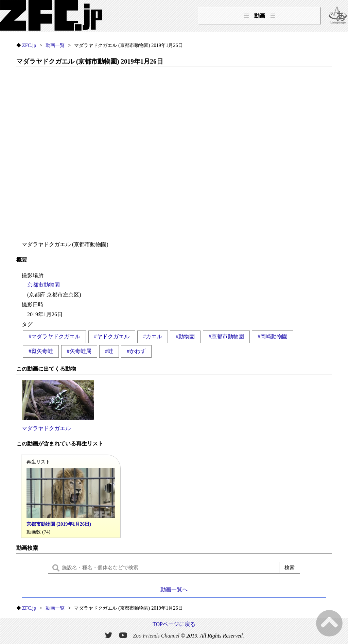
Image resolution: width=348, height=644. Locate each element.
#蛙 (109, 351)
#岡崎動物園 (273, 336)
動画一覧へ (174, 589)
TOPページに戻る (174, 624)
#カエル (153, 336)
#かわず (136, 351)
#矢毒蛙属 (79, 351)
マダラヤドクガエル (58, 405)
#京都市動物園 (226, 336)
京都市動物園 (43, 285)
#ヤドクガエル (112, 336)
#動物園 (185, 336)
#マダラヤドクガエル (54, 336)
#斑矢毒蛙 (41, 351)
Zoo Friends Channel (156, 636)
